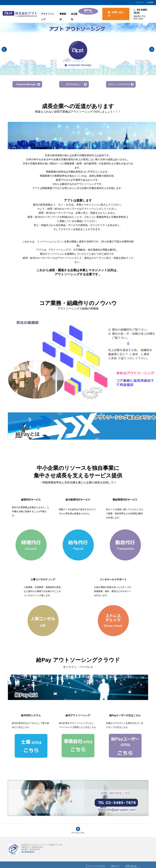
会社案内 (74, 17)
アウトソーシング (48, 17)
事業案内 (63, 17)
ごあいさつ (115, 866)
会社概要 (150, 2)
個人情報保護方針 (28, 852)
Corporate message (78, 65)
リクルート (140, 2)
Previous (4, 49)
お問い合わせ (116, 14)
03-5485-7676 (143, 14)
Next (152, 49)
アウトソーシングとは (95, 866)
